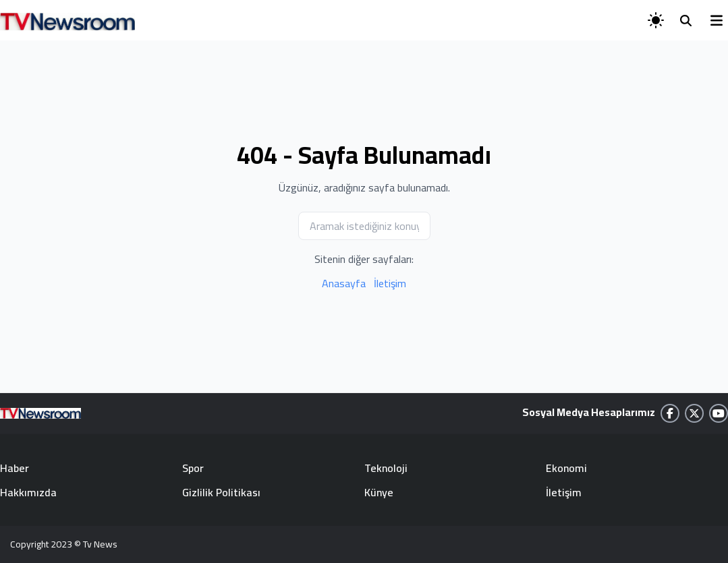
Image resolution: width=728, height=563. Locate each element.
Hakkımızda (28, 492)
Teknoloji (386, 468)
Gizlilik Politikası (221, 492)
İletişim (390, 283)
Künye (379, 492)
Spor (193, 468)
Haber (15, 468)
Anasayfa (344, 283)
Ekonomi (566, 468)
